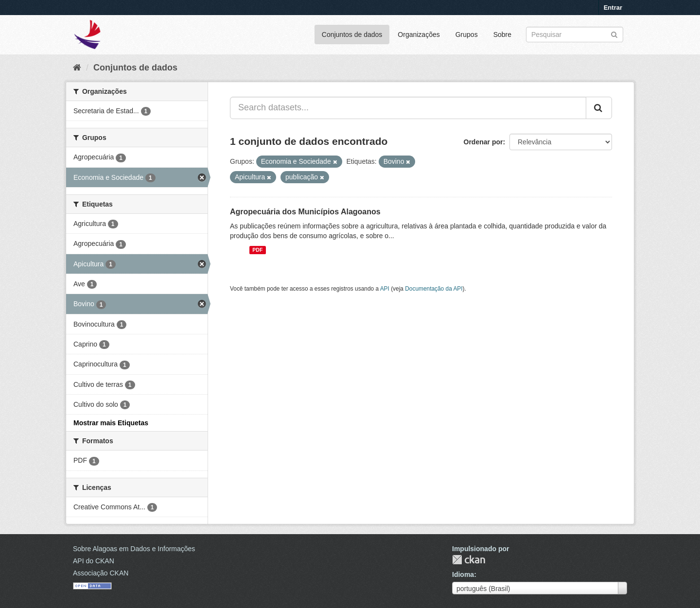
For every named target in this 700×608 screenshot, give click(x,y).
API (385, 289)
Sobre (502, 35)
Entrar (613, 8)
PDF (257, 250)
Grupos (467, 35)
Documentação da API (434, 289)
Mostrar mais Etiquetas (111, 423)
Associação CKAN (101, 573)
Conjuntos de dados (352, 35)
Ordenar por (483, 142)
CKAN (469, 560)
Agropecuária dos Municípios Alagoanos (305, 212)
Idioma (463, 574)
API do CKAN (94, 561)
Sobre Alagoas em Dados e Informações (134, 549)
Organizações (419, 35)
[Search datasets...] (408, 108)
